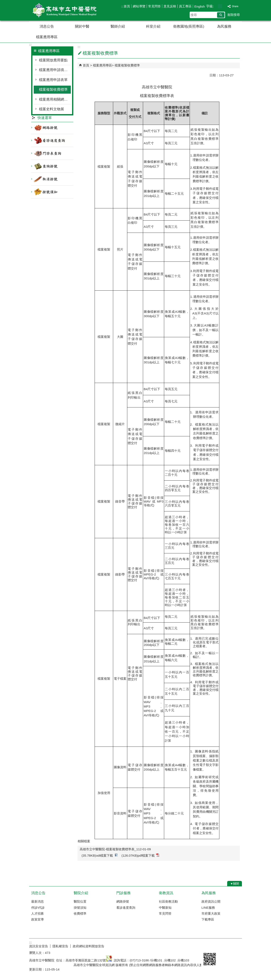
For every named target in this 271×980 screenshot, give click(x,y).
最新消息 (38, 901)
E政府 (206, 945)
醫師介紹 (118, 26)
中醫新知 (165, 908)
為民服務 (224, 26)
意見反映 (170, 6)
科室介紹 (153, 26)
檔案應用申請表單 (53, 80)
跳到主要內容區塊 (2, 2)
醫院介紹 (81, 893)
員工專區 (185, 6)
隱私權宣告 (60, 946)
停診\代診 (38, 908)
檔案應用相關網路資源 (55, 99)
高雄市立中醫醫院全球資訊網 (65, 10)
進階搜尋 (233, 15)
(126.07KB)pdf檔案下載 (141, 855)
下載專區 (208, 919)
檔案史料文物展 (52, 109)
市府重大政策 (211, 913)
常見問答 (154, 6)
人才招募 (38, 913)
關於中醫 (82, 26)
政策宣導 (38, 919)
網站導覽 (139, 6)
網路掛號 (123, 901)
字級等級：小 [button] (215, 6)
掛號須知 (80, 908)
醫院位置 (80, 901)
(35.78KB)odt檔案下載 (100, 855)
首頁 (127, 6)
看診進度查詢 (126, 908)
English (200, 6)
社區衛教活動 (168, 901)
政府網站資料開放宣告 (89, 946)
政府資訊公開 (211, 901)
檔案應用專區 (47, 37)
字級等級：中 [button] (220, 6)
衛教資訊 (166, 893)
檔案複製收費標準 (53, 90)
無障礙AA (227, 946)
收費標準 (80, 913)
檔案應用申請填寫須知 (55, 70)
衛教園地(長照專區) (189, 26)
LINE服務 (208, 908)
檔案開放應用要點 (53, 60)
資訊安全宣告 (39, 946)
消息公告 (47, 26)
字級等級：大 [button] (224, 6)
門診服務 (123, 893)
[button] (221, 15)
